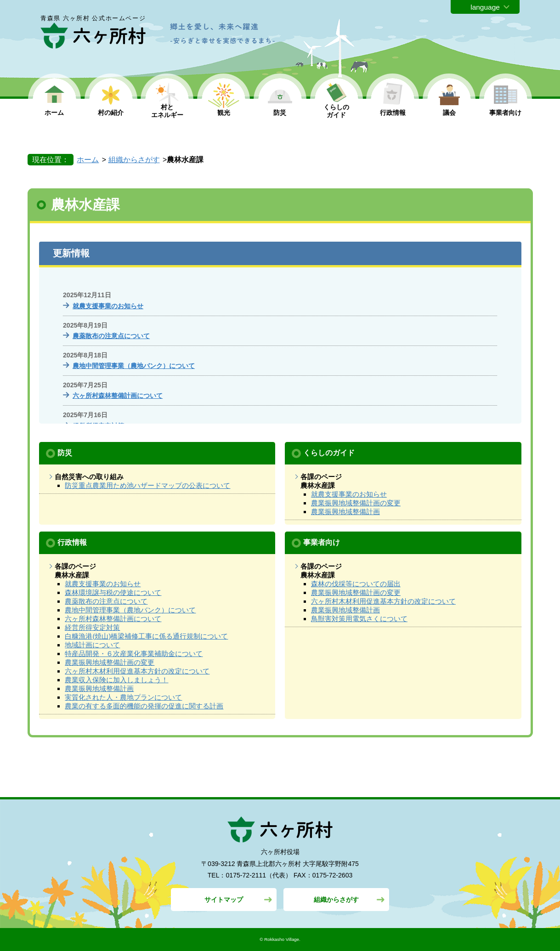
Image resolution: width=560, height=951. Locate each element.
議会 (449, 113)
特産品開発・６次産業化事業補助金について (134, 654)
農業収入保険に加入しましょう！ (116, 680)
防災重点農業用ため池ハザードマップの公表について (147, 485)
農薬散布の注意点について (111, 336)
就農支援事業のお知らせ (108, 306)
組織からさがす (134, 160)
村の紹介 (111, 113)
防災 (280, 113)
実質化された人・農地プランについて (123, 697)
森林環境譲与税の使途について (113, 592)
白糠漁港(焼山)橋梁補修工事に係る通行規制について (146, 636)
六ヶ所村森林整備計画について (118, 396)
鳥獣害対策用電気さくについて (359, 619)
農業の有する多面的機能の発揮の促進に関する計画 (144, 706)
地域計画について (92, 645)
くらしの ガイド (336, 111)
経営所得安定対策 (92, 627)
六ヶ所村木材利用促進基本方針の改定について (137, 671)
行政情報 (393, 113)
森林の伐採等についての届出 (356, 584)
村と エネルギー (167, 111)
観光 (224, 113)
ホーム (54, 113)
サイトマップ (224, 900)
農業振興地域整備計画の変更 (356, 503)
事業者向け (505, 113)
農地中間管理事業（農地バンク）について (134, 366)
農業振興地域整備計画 (345, 512)
